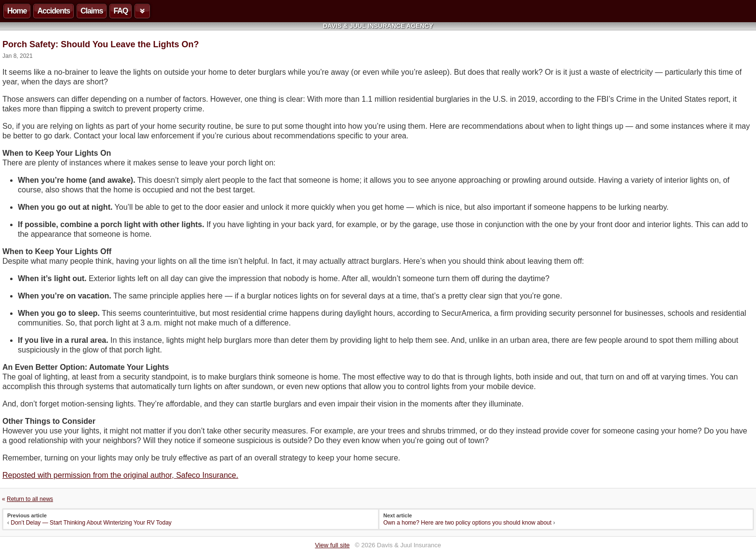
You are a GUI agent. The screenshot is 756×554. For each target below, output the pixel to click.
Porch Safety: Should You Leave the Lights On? (101, 44)
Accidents (53, 11)
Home (17, 11)
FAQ (121, 11)
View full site (332, 545)
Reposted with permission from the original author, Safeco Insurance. (120, 475)
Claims (92, 11)
